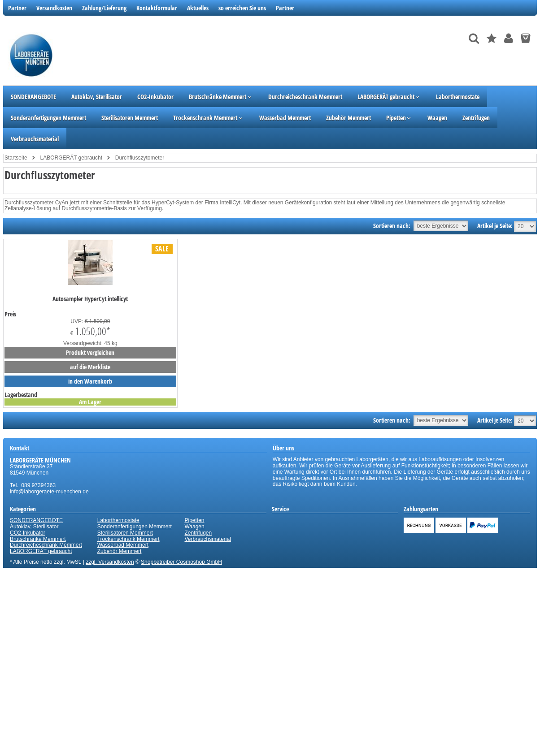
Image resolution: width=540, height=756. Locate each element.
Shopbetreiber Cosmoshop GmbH (181, 562)
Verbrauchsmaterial (207, 539)
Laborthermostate (118, 520)
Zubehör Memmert (120, 551)
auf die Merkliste (90, 367)
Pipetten (194, 520)
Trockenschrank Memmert (128, 539)
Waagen (194, 527)
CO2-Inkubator (28, 533)
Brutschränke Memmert (38, 539)
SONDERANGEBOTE (36, 520)
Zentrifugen (198, 533)
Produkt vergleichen (90, 352)
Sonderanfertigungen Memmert (135, 527)
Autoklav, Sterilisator (34, 527)
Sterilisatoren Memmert (125, 533)
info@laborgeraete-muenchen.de (49, 492)
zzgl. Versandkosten (110, 562)
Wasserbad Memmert (123, 545)
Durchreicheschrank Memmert (46, 545)
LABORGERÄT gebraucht (41, 551)
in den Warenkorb (90, 381)
